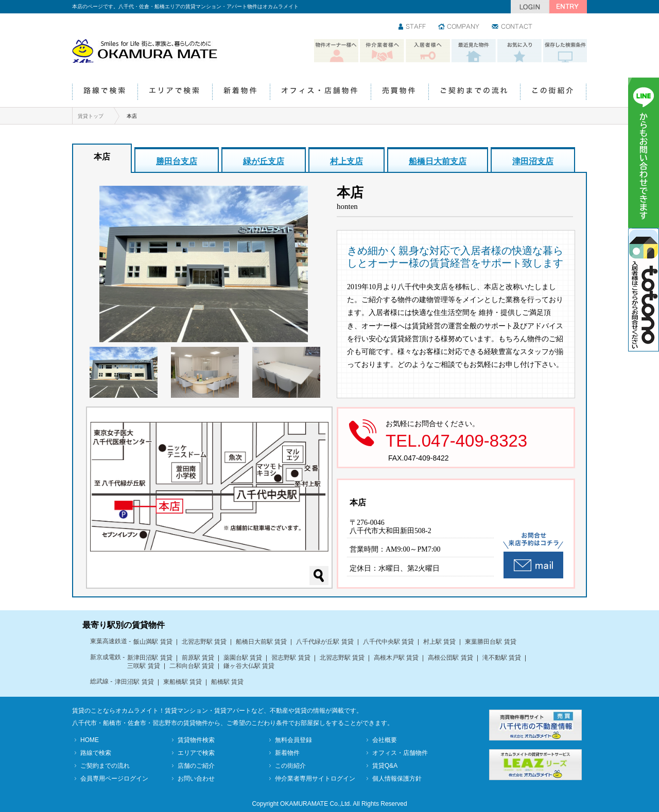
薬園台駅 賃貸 (243, 658)
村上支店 (346, 161)
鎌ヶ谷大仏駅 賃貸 (249, 666)
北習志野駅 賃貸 (204, 642)
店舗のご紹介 (196, 766)
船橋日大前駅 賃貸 (261, 642)
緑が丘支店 (264, 161)
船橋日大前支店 (438, 161)
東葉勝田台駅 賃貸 (490, 642)
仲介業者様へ (382, 51)
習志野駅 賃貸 (291, 658)
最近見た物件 (474, 51)
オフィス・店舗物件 (320, 92)
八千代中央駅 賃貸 (388, 642)
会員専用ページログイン (114, 779)
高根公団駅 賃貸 (450, 658)
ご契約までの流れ (474, 92)
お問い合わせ (513, 27)
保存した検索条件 (565, 51)
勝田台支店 (177, 161)
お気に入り (519, 51)
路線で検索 (105, 92)
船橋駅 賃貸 (227, 682)
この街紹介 (553, 92)
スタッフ (413, 27)
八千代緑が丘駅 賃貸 (325, 642)
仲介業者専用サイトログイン (315, 779)
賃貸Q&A (385, 766)
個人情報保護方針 (397, 779)
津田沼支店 (533, 161)
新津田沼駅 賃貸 (150, 658)
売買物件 (400, 92)
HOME (90, 740)
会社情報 (459, 27)
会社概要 (385, 740)
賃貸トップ (91, 116)
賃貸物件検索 (196, 740)
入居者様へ (428, 51)
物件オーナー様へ (336, 51)
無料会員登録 (293, 740)
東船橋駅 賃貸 (183, 682)
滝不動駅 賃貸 (502, 658)
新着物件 (241, 92)
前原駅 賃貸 (198, 658)
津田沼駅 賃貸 (134, 682)
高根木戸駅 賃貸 (396, 658)
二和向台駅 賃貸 (192, 666)
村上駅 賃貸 (439, 642)
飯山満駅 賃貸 (153, 642)
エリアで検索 (175, 92)
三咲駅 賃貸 (143, 666)
